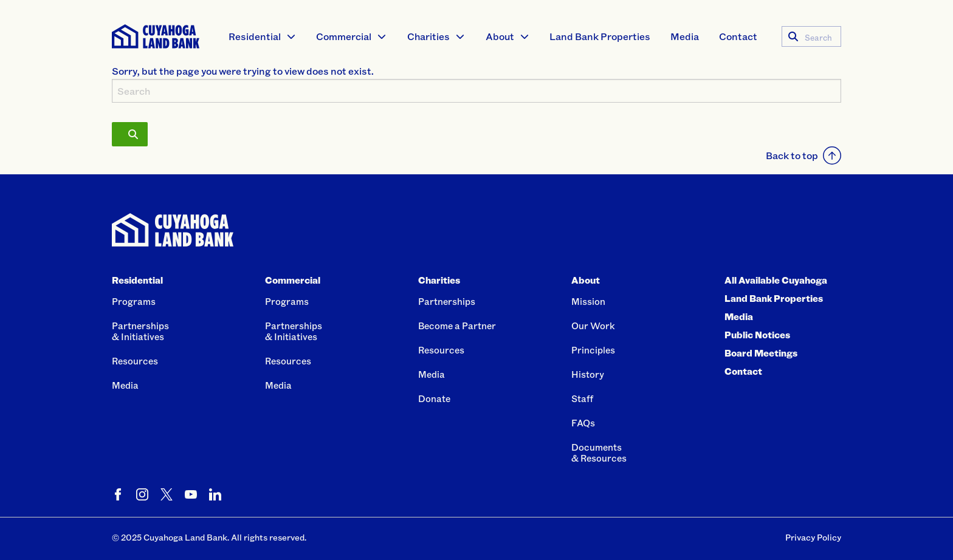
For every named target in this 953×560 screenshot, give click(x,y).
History (588, 374)
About (500, 36)
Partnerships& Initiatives (140, 331)
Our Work (593, 326)
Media (685, 36)
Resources (135, 361)
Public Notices (757, 335)
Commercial (344, 36)
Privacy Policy (813, 537)
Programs (134, 301)
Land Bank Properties (600, 36)
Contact (738, 36)
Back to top (803, 155)
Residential (255, 36)
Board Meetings (761, 353)
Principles (593, 350)
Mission (588, 301)
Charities (428, 36)
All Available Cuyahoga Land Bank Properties (776, 289)
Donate (434, 398)
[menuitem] (263, 36)
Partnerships (447, 301)
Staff (582, 398)
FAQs (583, 423)
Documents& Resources (599, 452)
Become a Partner (457, 326)
